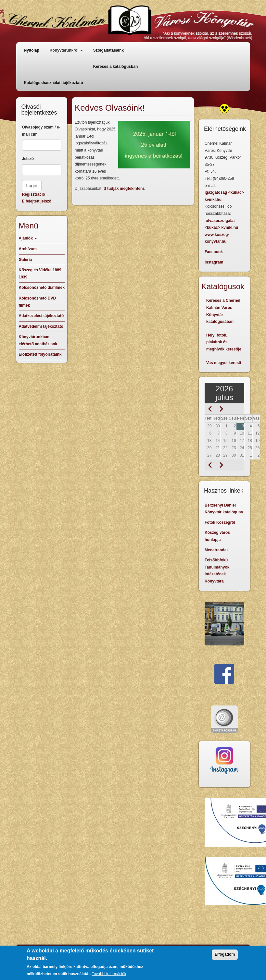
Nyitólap (32, 50)
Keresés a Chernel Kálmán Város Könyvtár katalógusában (223, 311)
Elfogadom (225, 958)
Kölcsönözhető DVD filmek (38, 302)
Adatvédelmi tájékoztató (41, 326)
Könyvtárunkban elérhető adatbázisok (38, 340)
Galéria (25, 260)
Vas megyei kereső (224, 363)
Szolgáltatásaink (108, 50)
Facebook (214, 252)
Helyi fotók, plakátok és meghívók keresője (224, 342)
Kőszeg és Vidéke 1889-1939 (41, 274)
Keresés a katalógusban (115, 67)
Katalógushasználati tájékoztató (54, 83)
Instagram (214, 262)
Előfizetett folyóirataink (40, 354)
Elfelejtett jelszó (37, 201)
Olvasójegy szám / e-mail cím (41, 131)
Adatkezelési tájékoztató (41, 316)
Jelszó (28, 159)
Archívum (28, 249)
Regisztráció (34, 194)
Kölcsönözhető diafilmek (42, 288)
